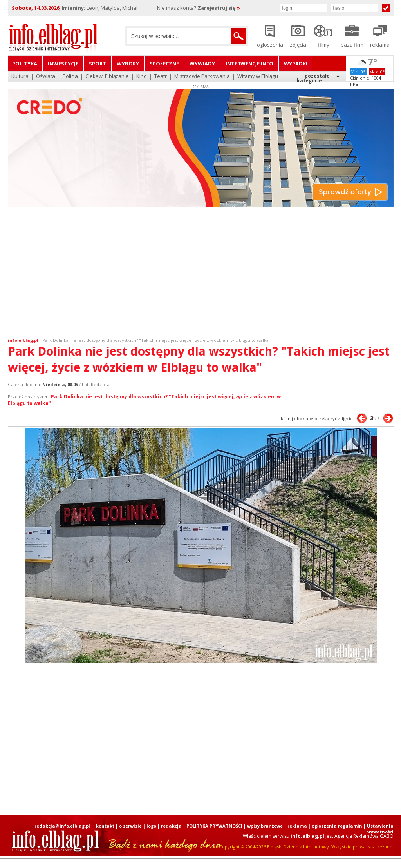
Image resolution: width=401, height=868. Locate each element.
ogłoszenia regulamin (337, 826)
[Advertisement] (200, 274)
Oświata (46, 77)
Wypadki (296, 64)
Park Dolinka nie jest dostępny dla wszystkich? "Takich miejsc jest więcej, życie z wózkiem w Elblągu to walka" (156, 340)
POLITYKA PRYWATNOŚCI (214, 826)
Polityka (25, 64)
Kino (142, 77)
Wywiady (202, 64)
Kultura (20, 77)
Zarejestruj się (219, 8)
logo (151, 826)
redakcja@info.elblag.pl (62, 826)
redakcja (171, 826)
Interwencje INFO (249, 64)
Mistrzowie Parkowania (202, 77)
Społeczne (164, 64)
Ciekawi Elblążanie (107, 77)
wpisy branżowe (265, 826)
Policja (70, 77)
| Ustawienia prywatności (378, 829)
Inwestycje (63, 64)
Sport (98, 64)
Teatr (161, 77)
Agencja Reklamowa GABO (364, 836)
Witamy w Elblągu (258, 77)
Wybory (128, 64)
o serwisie (130, 826)
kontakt (105, 826)
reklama (297, 826)
